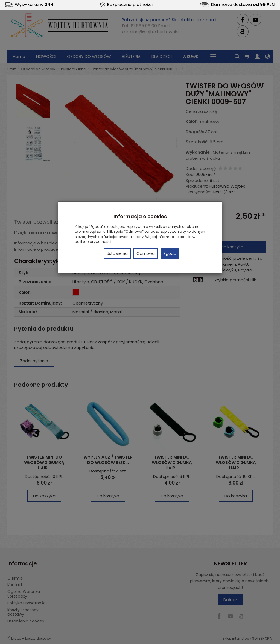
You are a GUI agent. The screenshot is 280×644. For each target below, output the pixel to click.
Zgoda (170, 253)
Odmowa (146, 253)
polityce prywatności (93, 242)
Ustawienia (117, 253)
